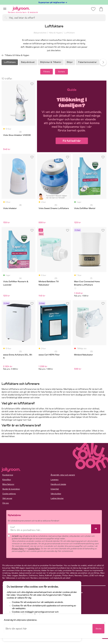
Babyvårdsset (28, 62)
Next (103, 62)
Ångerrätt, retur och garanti (63, 475)
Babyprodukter (40, 33)
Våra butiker (56, 494)
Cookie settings (9, 494)
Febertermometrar (87, 62)
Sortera (61, 72)
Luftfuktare (69, 33)
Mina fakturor (8, 484)
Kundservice (8, 475)
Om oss (6, 503)
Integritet (55, 489)
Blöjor (70, 62)
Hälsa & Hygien (55, 33)
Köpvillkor (7, 480)
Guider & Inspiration (11, 489)
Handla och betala (58, 484)
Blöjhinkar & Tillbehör (51, 62)
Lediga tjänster (57, 498)
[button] (5, 9)
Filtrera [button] (47, 72)
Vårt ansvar (7, 498)
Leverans (55, 480)
